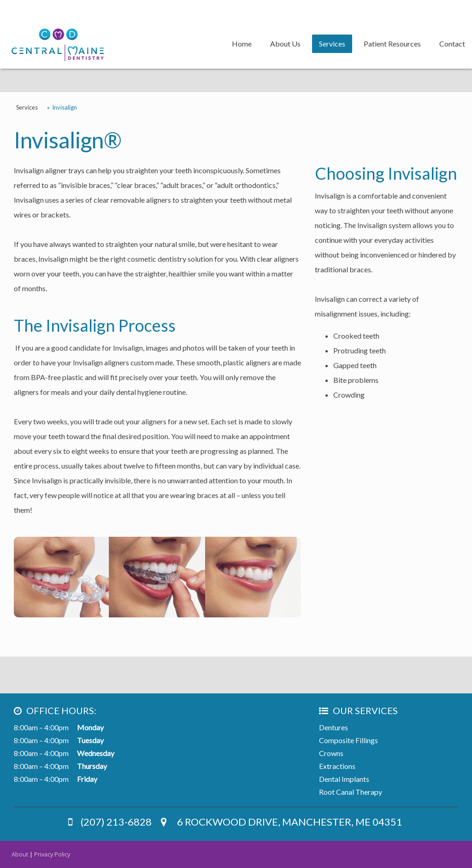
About (20, 854)
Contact (452, 44)
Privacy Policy (52, 854)
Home (242, 44)
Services (332, 44)
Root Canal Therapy (351, 792)
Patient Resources (392, 44)
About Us (285, 44)
